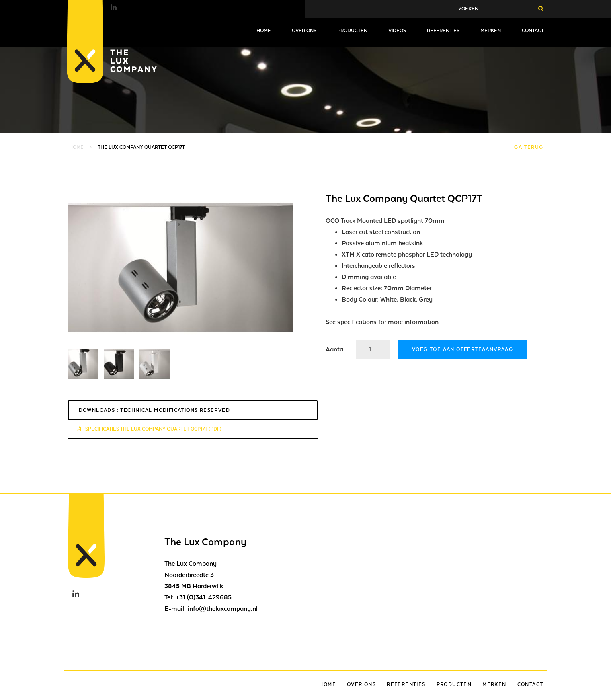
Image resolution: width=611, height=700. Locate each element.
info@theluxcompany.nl (223, 609)
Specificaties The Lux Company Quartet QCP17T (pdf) (149, 429)
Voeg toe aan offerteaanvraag (462, 349)
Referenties (443, 31)
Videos (397, 31)
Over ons (304, 31)
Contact (533, 31)
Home (264, 31)
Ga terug (529, 147)
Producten (352, 31)
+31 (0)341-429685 (204, 597)
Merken (491, 31)
